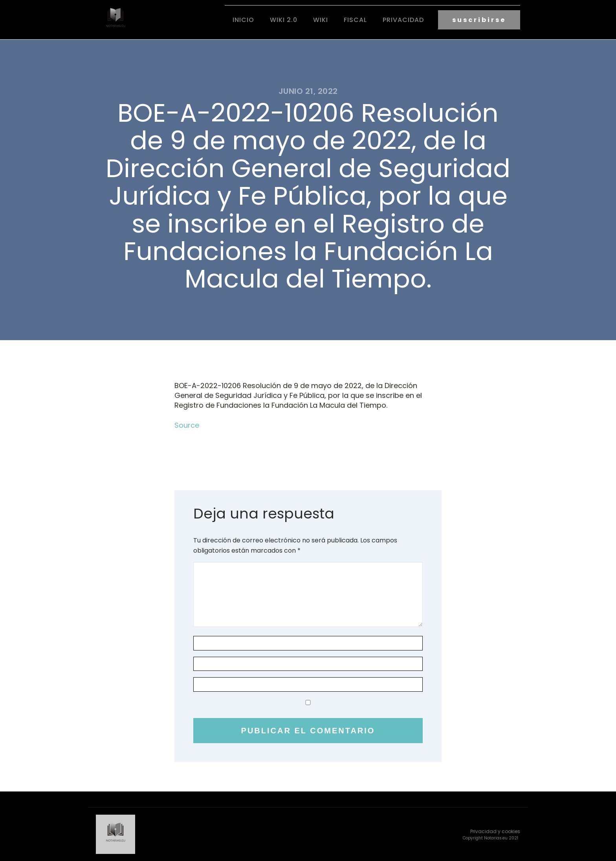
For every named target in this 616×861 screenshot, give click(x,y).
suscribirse (479, 20)
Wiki (321, 20)
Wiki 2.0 (284, 20)
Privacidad (403, 20)
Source (187, 425)
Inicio (243, 20)
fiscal (355, 20)
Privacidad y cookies (495, 831)
